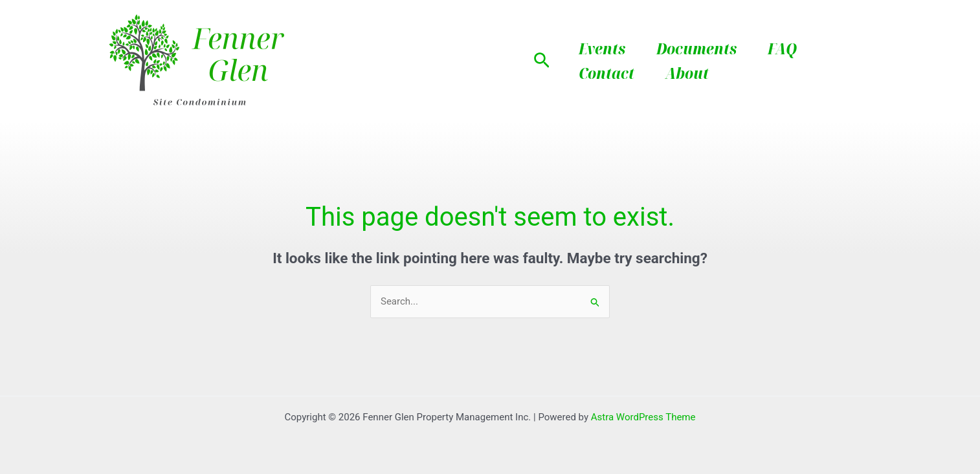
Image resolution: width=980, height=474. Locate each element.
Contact (607, 73)
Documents (696, 48)
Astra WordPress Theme (643, 417)
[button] (542, 61)
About (687, 73)
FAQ (782, 48)
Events (602, 48)
